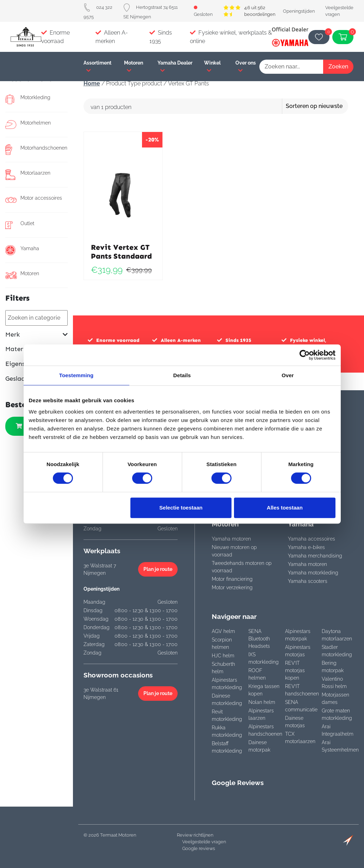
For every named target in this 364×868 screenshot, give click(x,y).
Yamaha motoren (231, 539)
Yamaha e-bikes (306, 547)
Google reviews (199, 848)
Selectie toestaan (181, 508)
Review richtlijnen (195, 835)
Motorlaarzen (28, 175)
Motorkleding (28, 99)
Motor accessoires (34, 200)
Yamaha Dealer (175, 67)
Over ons (246, 67)
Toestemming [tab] (76, 375)
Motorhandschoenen (35, 150)
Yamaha (22, 250)
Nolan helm (262, 702)
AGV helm (223, 631)
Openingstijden (299, 11)
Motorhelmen (28, 125)
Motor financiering (232, 579)
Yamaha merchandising (315, 556)
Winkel (212, 67)
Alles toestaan (285, 508)
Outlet (20, 225)
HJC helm (223, 656)
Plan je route (158, 569)
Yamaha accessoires (311, 539)
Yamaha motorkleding (313, 573)
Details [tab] (182, 375)
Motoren (134, 67)
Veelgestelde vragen (204, 842)
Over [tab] (288, 375)
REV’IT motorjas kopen (295, 670)
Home (92, 83)
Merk (36, 335)
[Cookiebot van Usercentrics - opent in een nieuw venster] (305, 355)
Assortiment (97, 67)
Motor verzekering (232, 587)
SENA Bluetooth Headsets (259, 639)
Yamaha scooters (308, 581)
